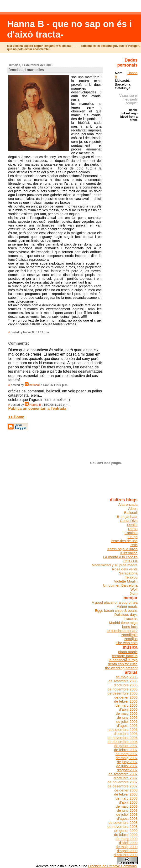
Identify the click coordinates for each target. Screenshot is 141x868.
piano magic (128, 652)
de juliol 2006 (127, 721)
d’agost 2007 (127, 770)
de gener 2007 (126, 746)
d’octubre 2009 (126, 855)
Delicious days (126, 615)
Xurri (134, 593)
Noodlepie (130, 635)
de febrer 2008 (126, 794)
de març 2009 (126, 839)
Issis (134, 545)
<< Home (16, 417)
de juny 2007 (127, 762)
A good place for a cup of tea (115, 602)
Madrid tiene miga (123, 623)
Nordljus (131, 639)
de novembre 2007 (123, 782)
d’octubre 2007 (126, 778)
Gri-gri (133, 537)
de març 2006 (126, 705)
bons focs (130, 627)
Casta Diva (129, 521)
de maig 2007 (127, 758)
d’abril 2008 (128, 802)
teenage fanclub (125, 656)
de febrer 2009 (126, 835)
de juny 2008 (127, 810)
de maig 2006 (127, 713)
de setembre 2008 (123, 822)
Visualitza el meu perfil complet (128, 99)
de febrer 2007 (126, 750)
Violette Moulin (126, 581)
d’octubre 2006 (126, 734)
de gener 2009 (126, 831)
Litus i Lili (130, 561)
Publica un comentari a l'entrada (37, 408)
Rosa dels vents (125, 569)
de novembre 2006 (123, 738)
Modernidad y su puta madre (115, 565)
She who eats (127, 643)
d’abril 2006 (128, 709)
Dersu (133, 529)
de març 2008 (126, 798)
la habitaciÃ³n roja (123, 660)
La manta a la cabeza (120, 557)
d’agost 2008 (127, 818)
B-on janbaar (127, 517)
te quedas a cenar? (122, 631)
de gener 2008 (126, 790)
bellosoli (35, 385)
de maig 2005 (127, 677)
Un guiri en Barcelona (120, 585)
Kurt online (129, 553)
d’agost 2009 (127, 851)
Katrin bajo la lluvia (123, 549)
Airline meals (127, 606)
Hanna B (35, 405)
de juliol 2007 (127, 766)
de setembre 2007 (123, 774)
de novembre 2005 (123, 689)
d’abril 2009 (128, 843)
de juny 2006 (127, 717)
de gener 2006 (126, 697)
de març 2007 (126, 754)
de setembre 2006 (123, 730)
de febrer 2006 (126, 701)
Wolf (134, 589)
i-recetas (131, 619)
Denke (132, 525)
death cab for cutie (123, 664)
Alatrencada (128, 504)
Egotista (131, 533)
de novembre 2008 (123, 827)
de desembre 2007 (123, 786)
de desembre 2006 (123, 742)
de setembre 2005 (123, 681)
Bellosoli (131, 513)
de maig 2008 (127, 806)
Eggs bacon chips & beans (116, 610)
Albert (133, 509)
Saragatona (128, 573)
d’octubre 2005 (126, 685)
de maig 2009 (127, 847)
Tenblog (131, 577)
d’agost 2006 (127, 726)
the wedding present (121, 668)
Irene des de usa (124, 541)
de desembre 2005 (123, 693)
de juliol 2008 (127, 814)
